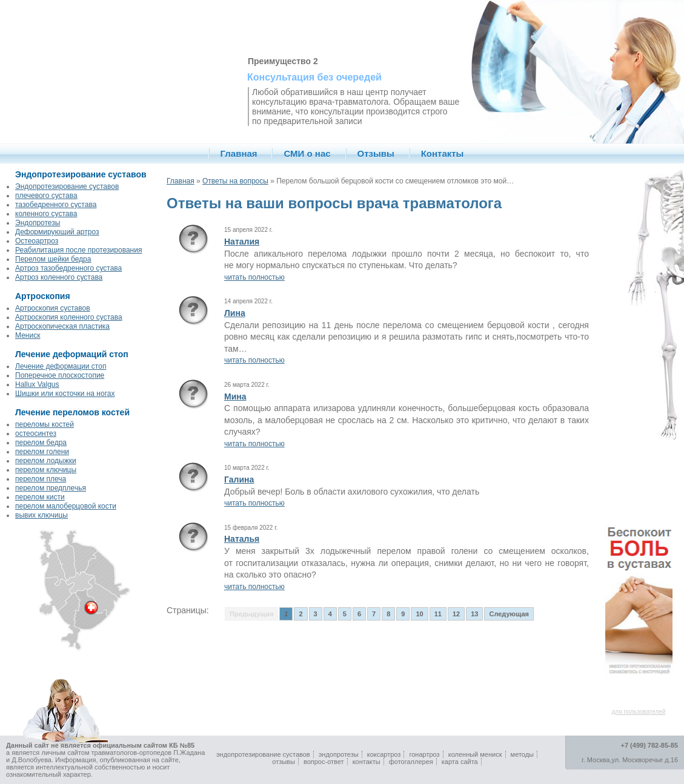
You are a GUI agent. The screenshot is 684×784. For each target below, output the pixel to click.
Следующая (509, 614)
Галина (239, 479)
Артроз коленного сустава (59, 277)
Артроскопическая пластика (62, 326)
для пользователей (639, 712)
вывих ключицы (42, 515)
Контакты (443, 153)
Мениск (28, 335)
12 (456, 614)
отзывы (284, 762)
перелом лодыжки (46, 461)
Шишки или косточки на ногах (65, 394)
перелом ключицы (46, 470)
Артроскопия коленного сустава (69, 317)
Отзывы (376, 153)
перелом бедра (41, 443)
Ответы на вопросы (235, 181)
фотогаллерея (411, 762)
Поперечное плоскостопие (60, 375)
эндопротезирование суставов (263, 754)
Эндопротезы (38, 223)
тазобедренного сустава (56, 205)
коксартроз (384, 754)
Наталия (242, 242)
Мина (235, 397)
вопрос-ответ (324, 762)
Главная (239, 153)
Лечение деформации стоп (61, 366)
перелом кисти (40, 497)
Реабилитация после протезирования (78, 250)
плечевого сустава (46, 196)
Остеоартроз (37, 241)
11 (438, 614)
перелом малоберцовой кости (66, 506)
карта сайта (460, 762)
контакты (367, 762)
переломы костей (45, 424)
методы (522, 754)
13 (474, 614)
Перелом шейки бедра (53, 259)
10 (419, 614)
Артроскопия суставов (53, 308)
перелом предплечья (51, 488)
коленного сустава (46, 214)
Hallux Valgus (37, 384)
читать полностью (254, 277)
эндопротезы (339, 754)
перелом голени (42, 452)
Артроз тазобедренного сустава (68, 268)
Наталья (242, 539)
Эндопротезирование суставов (67, 186)
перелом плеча (41, 479)
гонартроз (424, 754)
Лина (235, 313)
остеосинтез (36, 433)
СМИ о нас (307, 153)
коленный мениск (475, 754)
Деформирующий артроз (57, 232)
